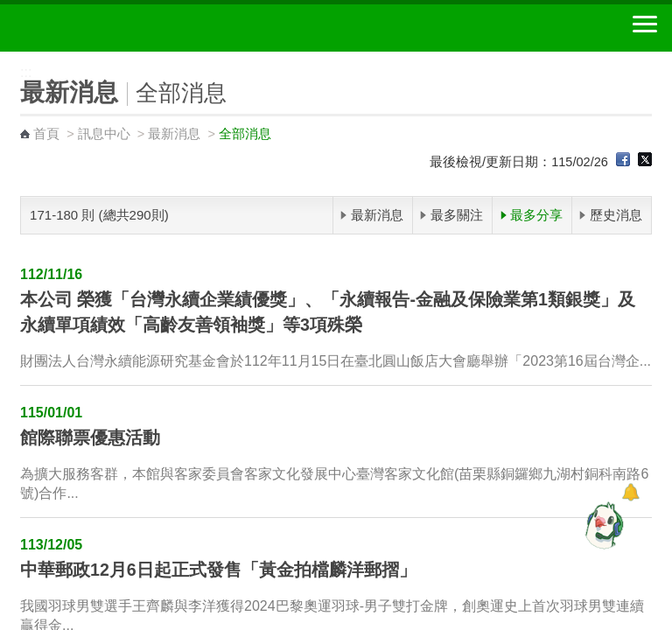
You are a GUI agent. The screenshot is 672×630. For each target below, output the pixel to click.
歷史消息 (616, 215)
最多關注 (457, 215)
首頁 (46, 134)
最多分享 (536, 215)
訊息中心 (104, 134)
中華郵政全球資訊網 (109, 28)
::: (6, 59)
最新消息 (174, 134)
